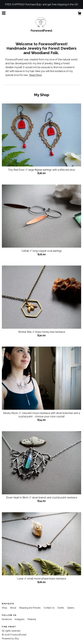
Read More (35, 75)
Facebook (7, 619)
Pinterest (32, 619)
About (13, 608)
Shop (5, 608)
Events (61, 608)
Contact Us (49, 608)
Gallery (71, 608)
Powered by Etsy (10, 639)
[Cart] (79, 14)
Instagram (20, 619)
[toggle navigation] (4, 13)
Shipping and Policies (30, 608)
